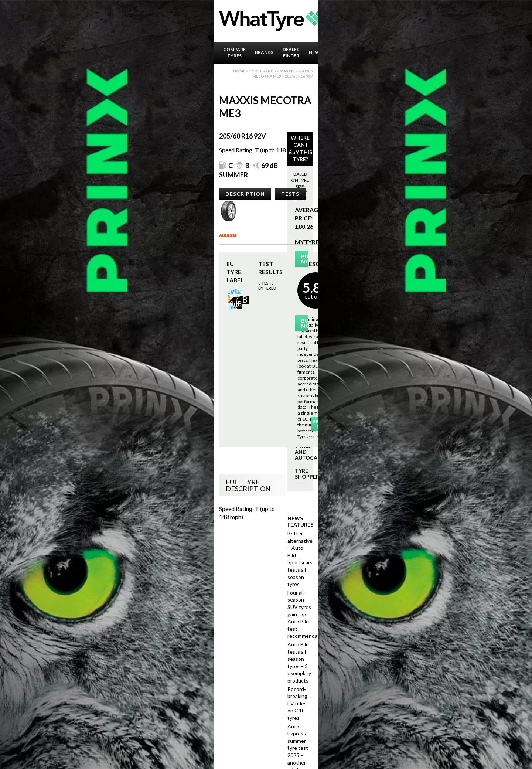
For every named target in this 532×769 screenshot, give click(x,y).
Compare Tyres (234, 52)
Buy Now (304, 259)
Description (245, 194)
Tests (290, 194)
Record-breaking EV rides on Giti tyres (297, 703)
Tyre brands (262, 71)
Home (239, 71)
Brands (264, 52)
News (316, 52)
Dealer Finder (291, 52)
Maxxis (287, 71)
